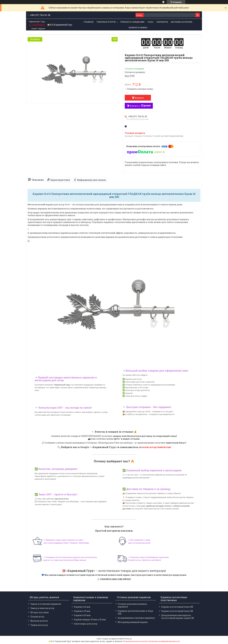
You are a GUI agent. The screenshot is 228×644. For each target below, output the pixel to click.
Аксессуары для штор (86, 624)
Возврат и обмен (138, 28)
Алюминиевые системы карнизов (136, 618)
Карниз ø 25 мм (82, 615)
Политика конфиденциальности (165, 641)
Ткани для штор (39, 625)
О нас (150, 22)
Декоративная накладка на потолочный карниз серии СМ (178, 617)
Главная (89, 22)
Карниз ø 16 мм (82, 607)
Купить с (140, 106)
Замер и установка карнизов (46, 604)
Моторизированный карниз (133, 622)
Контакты (162, 22)
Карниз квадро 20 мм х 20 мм (90, 619)
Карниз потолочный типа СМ (177, 611)
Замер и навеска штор (42, 608)
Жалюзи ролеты (39, 621)
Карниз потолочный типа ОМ (177, 607)
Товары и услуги (106, 22)
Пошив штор (37, 617)
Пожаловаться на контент (136, 641)
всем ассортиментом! (157, 447)
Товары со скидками (132, 22)
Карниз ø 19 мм (82, 611)
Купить (139, 98)
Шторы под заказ (40, 612)
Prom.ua (128, 639)
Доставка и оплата (182, 22)
